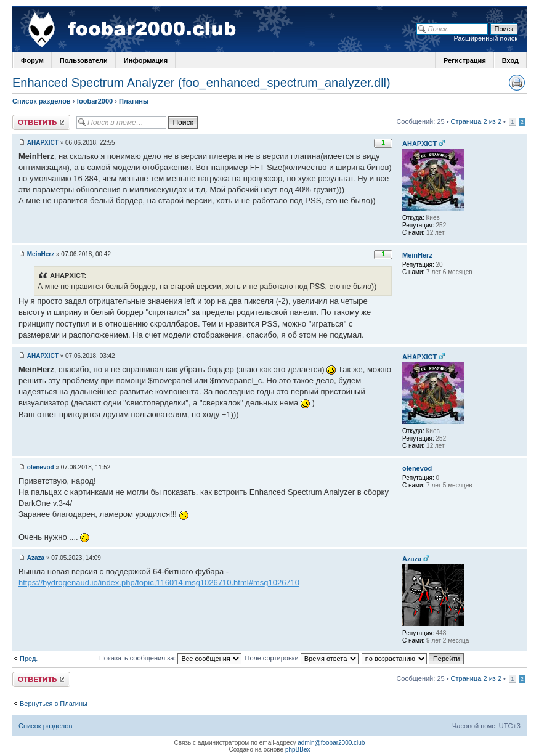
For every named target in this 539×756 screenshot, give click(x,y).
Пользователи (84, 60)
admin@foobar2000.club (331, 743)
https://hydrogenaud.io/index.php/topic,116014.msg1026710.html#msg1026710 (159, 583)
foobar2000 (95, 101)
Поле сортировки (301, 658)
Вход (510, 60)
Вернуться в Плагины (54, 704)
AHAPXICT (43, 143)
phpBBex (298, 750)
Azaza (36, 558)
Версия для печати (517, 83)
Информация (146, 60)
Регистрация (465, 60)
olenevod (41, 467)
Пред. (29, 659)
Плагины (134, 101)
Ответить (41, 122)
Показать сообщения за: (171, 658)
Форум (32, 60)
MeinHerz (41, 254)
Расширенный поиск (485, 38)
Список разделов (42, 101)
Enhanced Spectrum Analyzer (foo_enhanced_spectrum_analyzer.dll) (201, 83)
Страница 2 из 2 (476, 121)
